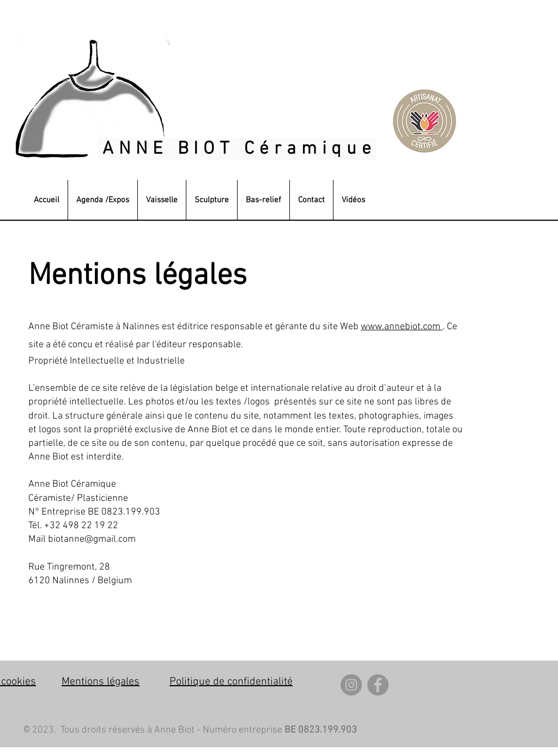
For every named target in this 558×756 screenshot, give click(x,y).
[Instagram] (351, 685)
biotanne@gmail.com (92, 539)
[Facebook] (378, 685)
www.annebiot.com (401, 327)
